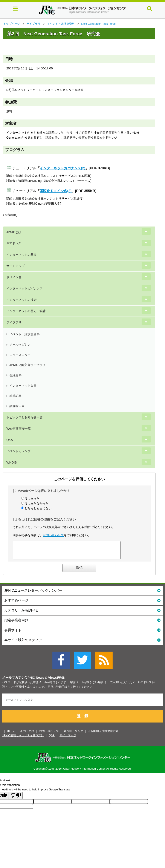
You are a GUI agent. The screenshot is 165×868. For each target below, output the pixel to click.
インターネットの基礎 (21, 255)
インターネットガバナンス (24, 288)
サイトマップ (15, 266)
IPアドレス (14, 243)
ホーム (11, 734)
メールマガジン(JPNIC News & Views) (30, 681)
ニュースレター (20, 355)
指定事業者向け (82, 623)
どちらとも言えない (38, 508)
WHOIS (12, 462)
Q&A (10, 440)
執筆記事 (15, 396)
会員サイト (82, 633)
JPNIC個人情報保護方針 (103, 734)
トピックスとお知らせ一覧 (24, 417)
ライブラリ (33, 24)
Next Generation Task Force (98, 24)
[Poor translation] (16, 799)
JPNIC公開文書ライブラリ (27, 365)
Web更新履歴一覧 (19, 429)
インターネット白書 (23, 386)
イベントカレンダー (20, 451)
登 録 (82, 719)
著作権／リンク (73, 734)
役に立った (32, 499)
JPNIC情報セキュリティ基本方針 (23, 739)
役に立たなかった (37, 504)
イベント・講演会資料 (61, 24)
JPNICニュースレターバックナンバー (82, 593)
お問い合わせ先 (53, 535)
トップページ (12, 24)
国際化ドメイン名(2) (56, 191)
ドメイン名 (14, 277)
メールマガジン (20, 344)
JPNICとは (14, 232)
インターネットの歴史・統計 (26, 311)
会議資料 (15, 375)
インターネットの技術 (21, 300)
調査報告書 (17, 406)
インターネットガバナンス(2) (63, 168)
